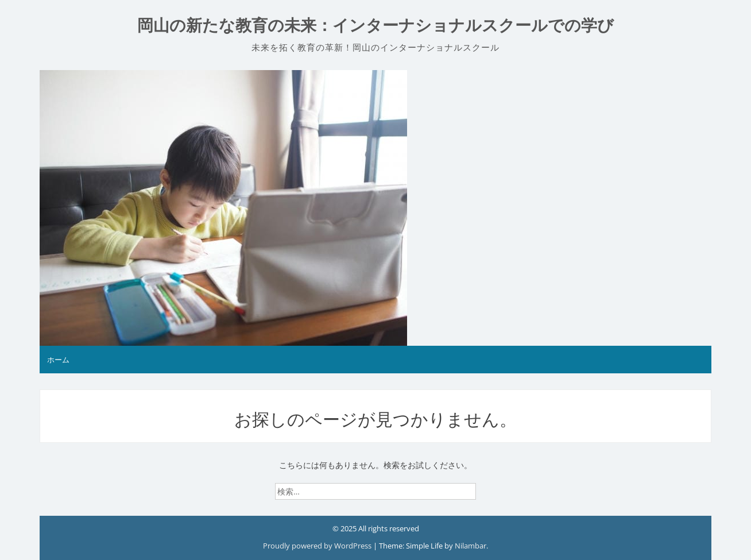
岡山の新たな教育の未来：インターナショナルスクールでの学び (375, 26)
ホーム (58, 360)
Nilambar (471, 546)
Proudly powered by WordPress (318, 546)
